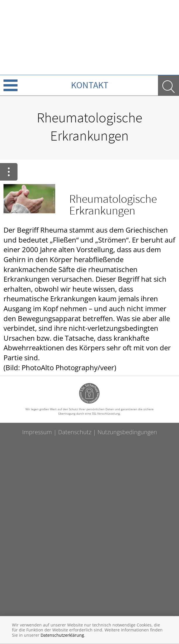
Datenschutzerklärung (62, 635)
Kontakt (90, 85)
